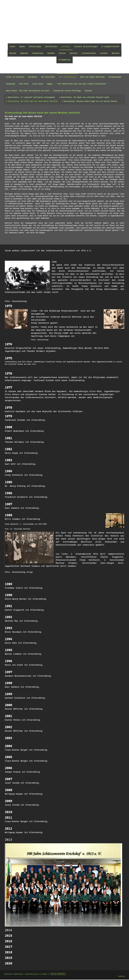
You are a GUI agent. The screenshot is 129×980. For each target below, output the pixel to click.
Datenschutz (18, 974)
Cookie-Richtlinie (32, 974)
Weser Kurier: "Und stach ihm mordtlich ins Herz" (28, 91)
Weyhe (22, 46)
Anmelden (122, 977)
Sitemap (44, 974)
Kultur (62, 53)
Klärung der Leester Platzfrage (67, 91)
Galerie (116, 53)
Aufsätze (66, 46)
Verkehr (51, 53)
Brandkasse (33, 77)
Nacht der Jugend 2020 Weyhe (92, 77)
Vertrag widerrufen (58, 974)
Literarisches (89, 53)
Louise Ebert (38, 84)
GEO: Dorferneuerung (68, 77)
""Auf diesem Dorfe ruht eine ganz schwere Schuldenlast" (82, 84)
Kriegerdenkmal (115, 77)
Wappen (50, 84)
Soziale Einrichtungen (86, 46)
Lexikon (104, 53)
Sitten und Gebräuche (15, 77)
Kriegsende (11, 84)
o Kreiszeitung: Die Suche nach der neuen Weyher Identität (32, 101)
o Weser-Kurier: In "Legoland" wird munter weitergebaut (31, 97)
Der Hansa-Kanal (48, 77)
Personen (88, 91)
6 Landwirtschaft (110, 46)
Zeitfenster (51, 46)
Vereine (74, 53)
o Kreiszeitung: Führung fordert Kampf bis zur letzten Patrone (89, 101)
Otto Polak (24, 84)
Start (13, 46)
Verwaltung (38, 53)
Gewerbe (24, 53)
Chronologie (35, 46)
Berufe (13, 53)
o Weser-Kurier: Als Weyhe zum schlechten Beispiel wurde (84, 97)
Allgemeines (65, 60)
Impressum (8, 974)
